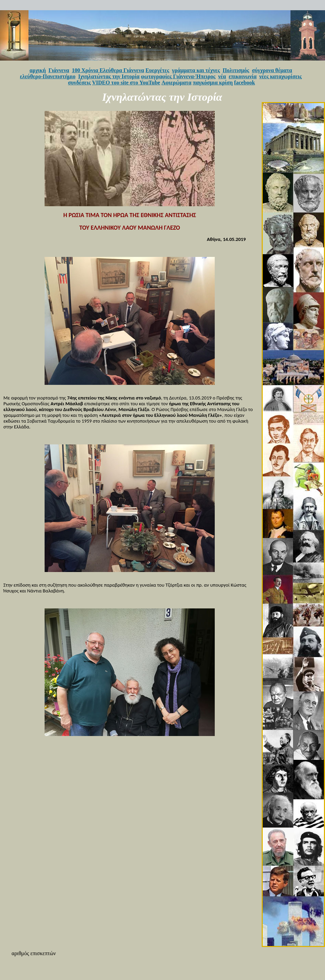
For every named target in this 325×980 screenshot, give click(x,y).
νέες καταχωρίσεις (281, 76)
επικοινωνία (243, 76)
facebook (245, 83)
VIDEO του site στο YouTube (126, 83)
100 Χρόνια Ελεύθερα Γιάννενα (108, 70)
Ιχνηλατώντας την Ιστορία (109, 76)
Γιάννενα (59, 70)
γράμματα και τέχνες (196, 70)
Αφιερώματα (176, 83)
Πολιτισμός (236, 70)
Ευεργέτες (158, 70)
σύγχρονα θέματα (272, 70)
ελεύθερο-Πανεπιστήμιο (48, 76)
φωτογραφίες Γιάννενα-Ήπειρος (178, 76)
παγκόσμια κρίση (213, 83)
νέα (222, 76)
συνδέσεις (79, 83)
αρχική (38, 70)
